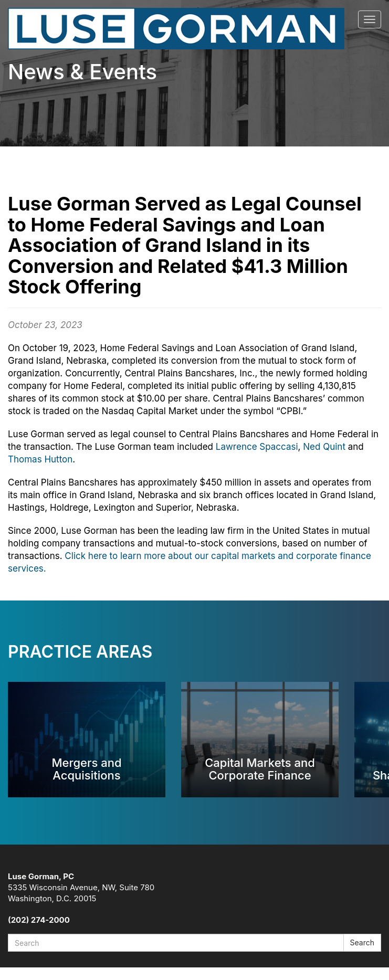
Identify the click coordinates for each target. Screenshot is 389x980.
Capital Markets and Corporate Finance (260, 769)
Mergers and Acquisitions (86, 769)
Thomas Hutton (40, 459)
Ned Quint (324, 447)
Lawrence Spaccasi (257, 447)
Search (362, 942)
